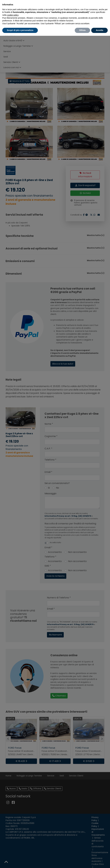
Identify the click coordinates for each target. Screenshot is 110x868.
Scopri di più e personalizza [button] (20, 30)
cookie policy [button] (13, 15)
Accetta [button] (99, 30)
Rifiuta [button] (82, 30)
